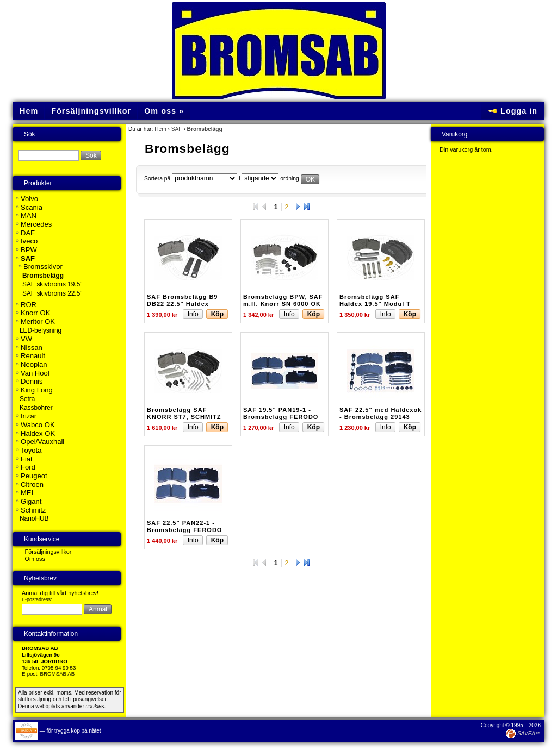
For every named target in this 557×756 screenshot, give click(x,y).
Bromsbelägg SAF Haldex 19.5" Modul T (375, 300)
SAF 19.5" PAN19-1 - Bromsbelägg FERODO (281, 413)
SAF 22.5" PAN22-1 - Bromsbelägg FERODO (184, 526)
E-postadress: (37, 599)
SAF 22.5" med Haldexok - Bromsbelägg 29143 (380, 413)
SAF (177, 129)
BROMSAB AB (58, 674)
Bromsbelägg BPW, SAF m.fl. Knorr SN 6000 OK (283, 300)
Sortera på (157, 179)
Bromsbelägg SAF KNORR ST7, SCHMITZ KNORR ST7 (184, 416)
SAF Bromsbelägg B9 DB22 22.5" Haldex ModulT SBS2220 (182, 303)
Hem (160, 129)
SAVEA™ (529, 733)
